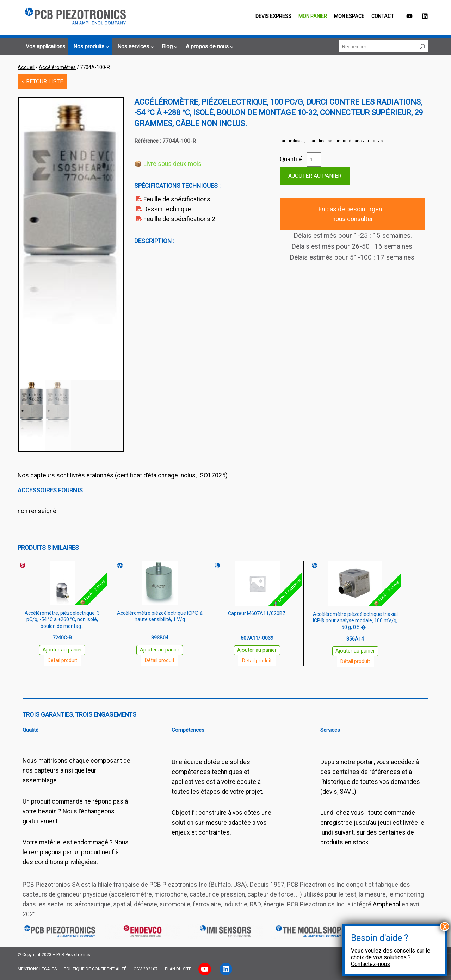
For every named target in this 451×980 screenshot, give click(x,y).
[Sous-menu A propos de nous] (208, 47)
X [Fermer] (445, 926)
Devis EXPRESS (273, 16)
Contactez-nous (370, 964)
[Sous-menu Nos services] (134, 47)
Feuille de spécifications (177, 199)
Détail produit (62, 660)
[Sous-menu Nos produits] (90, 47)
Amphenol (387, 904)
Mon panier (313, 16)
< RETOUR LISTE (42, 82)
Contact (383, 16)
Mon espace (349, 16)
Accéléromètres (57, 67)
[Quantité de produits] (314, 160)
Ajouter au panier (315, 176)
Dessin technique (167, 209)
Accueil (26, 67)
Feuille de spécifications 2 (179, 219)
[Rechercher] (422, 46)
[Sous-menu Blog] (168, 47)
